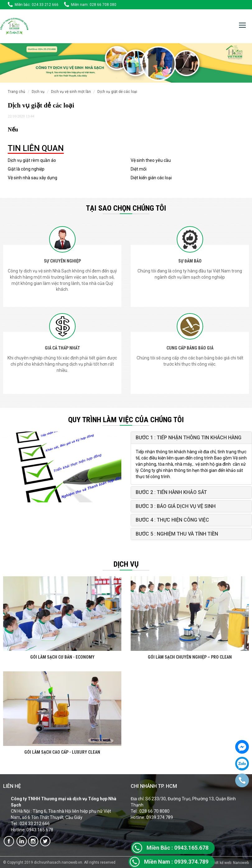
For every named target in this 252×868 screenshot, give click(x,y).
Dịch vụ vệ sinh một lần (71, 92)
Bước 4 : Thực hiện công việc (172, 520)
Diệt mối (139, 169)
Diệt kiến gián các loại (151, 178)
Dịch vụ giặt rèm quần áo (32, 160)
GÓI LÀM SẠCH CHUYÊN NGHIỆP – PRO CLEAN (190, 657)
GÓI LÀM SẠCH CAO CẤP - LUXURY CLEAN (62, 752)
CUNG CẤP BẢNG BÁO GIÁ (190, 348)
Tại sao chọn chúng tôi (126, 208)
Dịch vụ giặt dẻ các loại (117, 92)
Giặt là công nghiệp (26, 169)
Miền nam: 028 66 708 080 (94, 5)
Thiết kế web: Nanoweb (230, 863)
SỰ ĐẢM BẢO (190, 261)
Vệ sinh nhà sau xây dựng (33, 178)
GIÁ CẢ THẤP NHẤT (62, 348)
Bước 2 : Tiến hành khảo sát (171, 492)
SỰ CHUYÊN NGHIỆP (62, 261)
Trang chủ (16, 92)
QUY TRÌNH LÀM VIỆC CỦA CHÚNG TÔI (126, 420)
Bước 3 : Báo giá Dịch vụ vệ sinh (176, 506)
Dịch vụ (38, 92)
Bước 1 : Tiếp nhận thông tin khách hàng (189, 438)
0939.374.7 (173, 862)
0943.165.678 (177, 848)
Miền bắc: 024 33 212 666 (37, 5)
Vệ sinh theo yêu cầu (151, 160)
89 (205, 862)
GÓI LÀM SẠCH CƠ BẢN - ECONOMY (62, 657)
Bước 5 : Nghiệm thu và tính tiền (177, 534)
